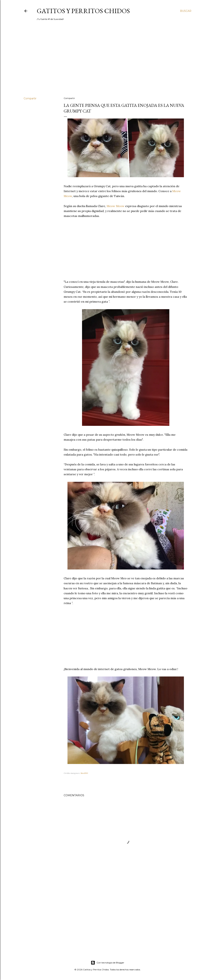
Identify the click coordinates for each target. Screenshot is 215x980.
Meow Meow (116, 206)
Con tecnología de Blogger (107, 963)
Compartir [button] (30, 98)
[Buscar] (186, 11)
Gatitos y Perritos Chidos (83, 11)
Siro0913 (84, 773)
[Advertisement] (107, 62)
